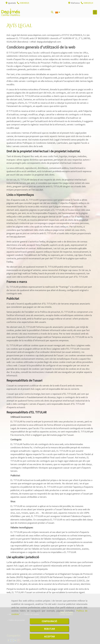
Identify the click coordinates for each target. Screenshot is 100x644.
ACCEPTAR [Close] (49, 637)
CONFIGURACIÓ (49, 621)
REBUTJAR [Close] (49, 629)
